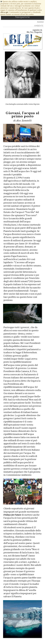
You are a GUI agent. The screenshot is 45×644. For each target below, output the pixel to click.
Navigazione (22, 17)
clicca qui (4, 12)
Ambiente (39, 26)
